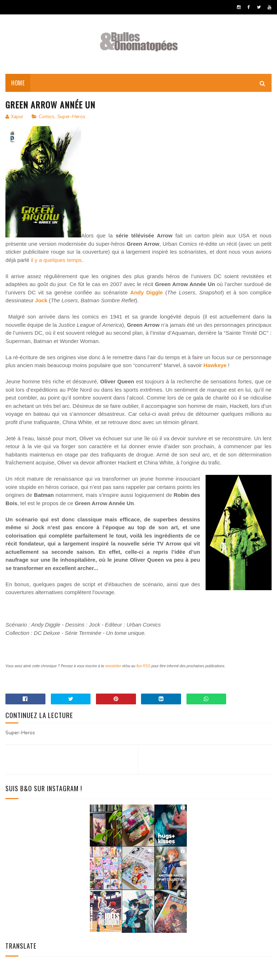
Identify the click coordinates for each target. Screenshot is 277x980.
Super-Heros (71, 117)
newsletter (113, 666)
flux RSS (143, 666)
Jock (41, 300)
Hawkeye (215, 365)
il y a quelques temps (56, 260)
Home (18, 83)
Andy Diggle (146, 292)
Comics (47, 117)
